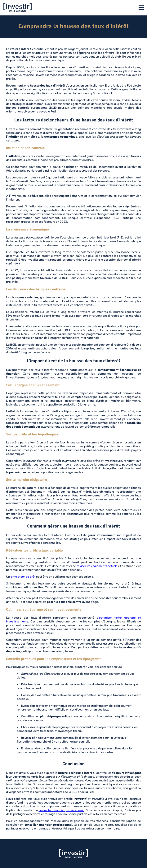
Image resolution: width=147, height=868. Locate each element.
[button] (141, 8)
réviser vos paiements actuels (97, 566)
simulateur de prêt (23, 577)
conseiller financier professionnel (61, 810)
